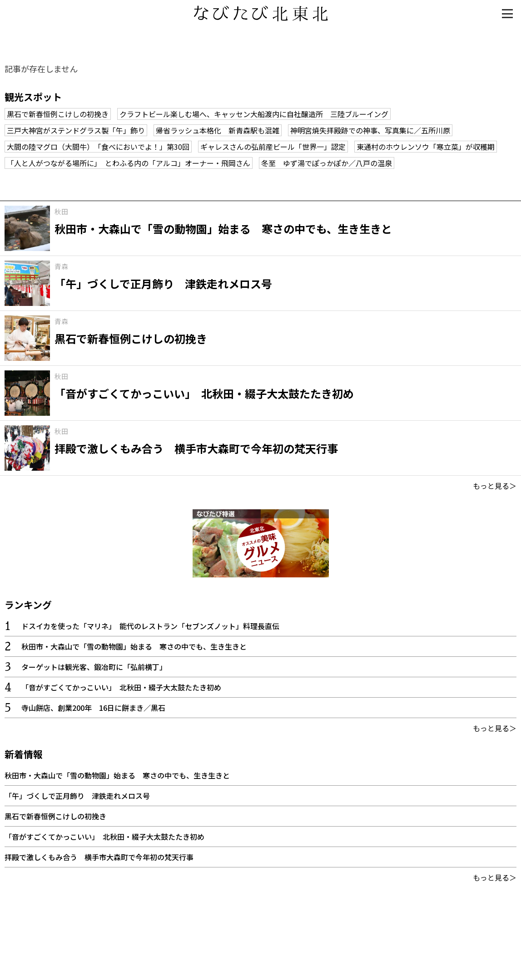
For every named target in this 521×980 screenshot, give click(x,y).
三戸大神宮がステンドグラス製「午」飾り (76, 130)
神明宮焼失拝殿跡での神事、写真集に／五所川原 (370, 130)
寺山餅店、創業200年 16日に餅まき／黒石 (93, 708)
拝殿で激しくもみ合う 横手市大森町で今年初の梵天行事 (99, 857)
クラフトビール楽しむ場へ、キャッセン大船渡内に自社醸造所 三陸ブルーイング (254, 114)
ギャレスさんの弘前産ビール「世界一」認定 (273, 147)
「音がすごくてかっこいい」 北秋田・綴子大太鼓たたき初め (121, 687)
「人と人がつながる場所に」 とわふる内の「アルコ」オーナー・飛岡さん (129, 163)
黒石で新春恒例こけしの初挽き (58, 114)
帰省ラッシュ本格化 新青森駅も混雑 (218, 130)
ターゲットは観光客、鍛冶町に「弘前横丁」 (94, 667)
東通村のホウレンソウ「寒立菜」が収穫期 (426, 147)
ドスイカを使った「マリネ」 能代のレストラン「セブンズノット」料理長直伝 (150, 626)
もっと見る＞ (495, 486)
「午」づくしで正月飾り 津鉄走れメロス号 (77, 796)
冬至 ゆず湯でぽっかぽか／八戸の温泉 (327, 163)
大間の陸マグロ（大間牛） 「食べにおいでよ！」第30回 (98, 147)
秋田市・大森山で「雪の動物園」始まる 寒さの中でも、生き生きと (134, 646)
